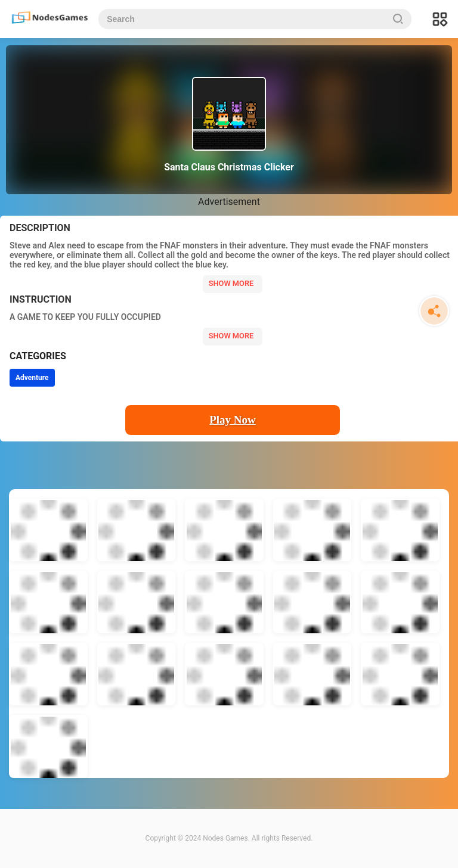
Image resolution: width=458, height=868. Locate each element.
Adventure (32, 378)
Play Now (233, 420)
